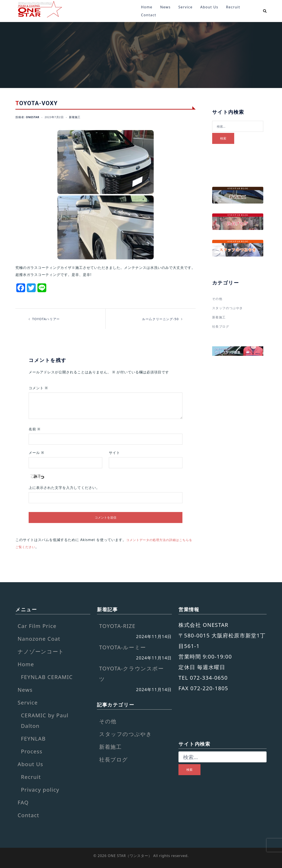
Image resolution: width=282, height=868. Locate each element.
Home (147, 7)
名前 (35, 429)
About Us (209, 7)
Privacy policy (40, 790)
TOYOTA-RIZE (117, 626)
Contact (149, 15)
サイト (114, 453)
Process (32, 751)
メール (36, 453)
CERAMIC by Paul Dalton (45, 720)
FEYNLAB (33, 739)
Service (185, 7)
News (165, 7)
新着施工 (75, 117)
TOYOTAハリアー (48, 319)
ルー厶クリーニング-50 (158, 319)
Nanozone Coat (39, 639)
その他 (218, 299)
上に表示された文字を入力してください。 (64, 488)
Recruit (233, 7)
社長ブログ (222, 326)
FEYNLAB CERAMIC (47, 677)
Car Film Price (37, 626)
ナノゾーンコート (41, 651)
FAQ (23, 802)
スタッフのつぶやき (230, 308)
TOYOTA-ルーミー (123, 647)
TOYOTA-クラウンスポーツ (132, 674)
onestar (32, 117)
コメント (38, 388)
